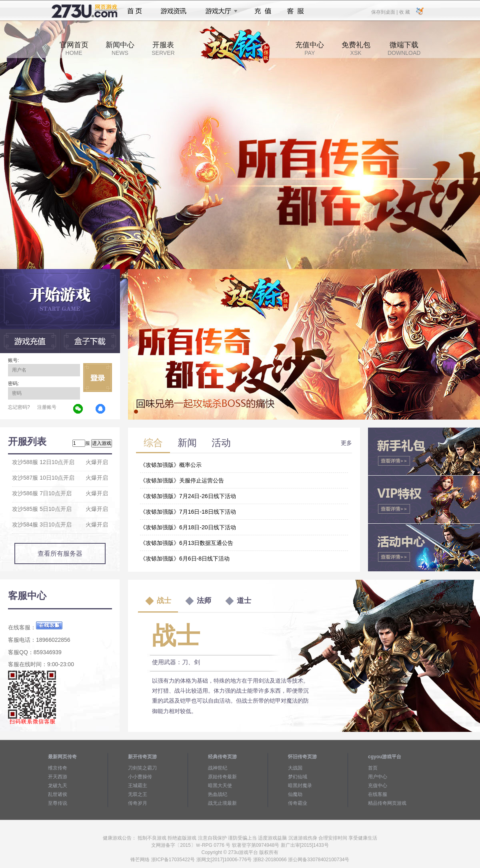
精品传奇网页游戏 (387, 803)
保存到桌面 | (385, 12)
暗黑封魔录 (300, 786)
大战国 (295, 768)
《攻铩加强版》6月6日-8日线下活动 (185, 559)
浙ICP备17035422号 (173, 860)
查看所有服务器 (60, 554)
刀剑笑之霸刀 (142, 768)
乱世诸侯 (58, 794)
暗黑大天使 (220, 786)
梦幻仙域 (298, 777)
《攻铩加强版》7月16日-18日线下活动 (188, 512)
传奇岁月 (138, 803)
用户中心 (378, 777)
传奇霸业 (298, 803)
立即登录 (98, 378)
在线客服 (378, 794)
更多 (346, 443)
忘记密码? (19, 407)
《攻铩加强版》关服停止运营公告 (182, 480)
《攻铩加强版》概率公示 (171, 465)
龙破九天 (58, 786)
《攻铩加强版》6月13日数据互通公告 (187, 543)
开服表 (163, 48)
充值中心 (310, 48)
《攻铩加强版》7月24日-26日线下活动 (188, 496)
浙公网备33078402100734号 (319, 860)
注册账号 (47, 407)
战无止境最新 (222, 803)
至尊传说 (58, 803)
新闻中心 (120, 48)
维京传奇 (58, 768)
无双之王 (138, 794)
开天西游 (58, 777)
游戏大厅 (219, 11)
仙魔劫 (295, 794)
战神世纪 (218, 768)
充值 (263, 11)
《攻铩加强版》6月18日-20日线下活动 (188, 527)
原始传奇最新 (222, 777)
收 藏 (404, 12)
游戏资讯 (174, 11)
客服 (296, 11)
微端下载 (404, 48)
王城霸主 (138, 786)
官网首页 (74, 48)
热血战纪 (218, 794)
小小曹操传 (140, 777)
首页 (135, 11)
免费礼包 (356, 48)
